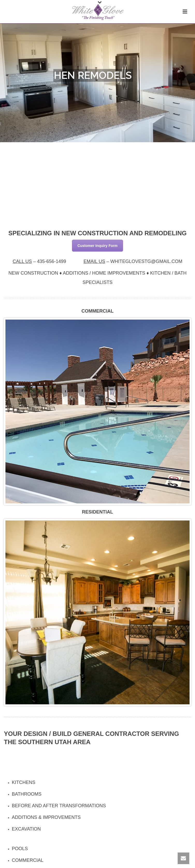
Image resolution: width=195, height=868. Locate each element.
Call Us (22, 261)
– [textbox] (39, 261)
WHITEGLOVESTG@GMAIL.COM (146, 261)
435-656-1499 (52, 261)
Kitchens (24, 782)
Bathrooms (27, 794)
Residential (97, 512)
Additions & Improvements (46, 817)
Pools (20, 849)
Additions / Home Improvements (104, 273)
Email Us (94, 261)
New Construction (33, 273)
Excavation (26, 829)
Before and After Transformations (59, 806)
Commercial (98, 311)
